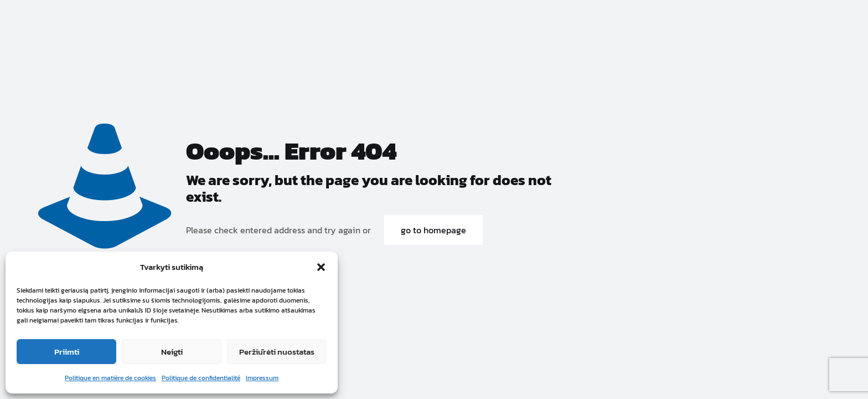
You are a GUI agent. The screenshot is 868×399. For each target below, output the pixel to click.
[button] (321, 267)
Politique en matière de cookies (110, 378)
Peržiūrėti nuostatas (277, 352)
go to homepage (433, 230)
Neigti (172, 352)
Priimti (67, 352)
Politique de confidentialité (201, 378)
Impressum (262, 378)
